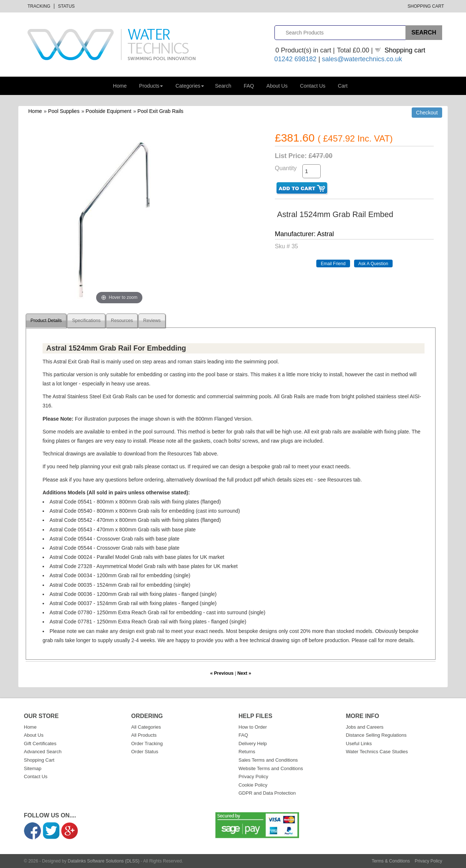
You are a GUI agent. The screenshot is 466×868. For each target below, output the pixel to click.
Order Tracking (147, 744)
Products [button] (151, 86)
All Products (144, 735)
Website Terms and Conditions (271, 768)
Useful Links (359, 744)
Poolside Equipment (108, 111)
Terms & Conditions (391, 861)
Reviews (152, 321)
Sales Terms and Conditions (268, 760)
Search (223, 86)
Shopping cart (405, 50)
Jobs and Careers (365, 727)
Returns (247, 752)
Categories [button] (190, 86)
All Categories (146, 727)
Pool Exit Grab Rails (161, 111)
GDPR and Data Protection (267, 793)
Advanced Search (43, 752)
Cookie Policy (253, 785)
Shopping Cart (426, 6)
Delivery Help (253, 744)
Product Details (46, 321)
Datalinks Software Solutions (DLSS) (104, 861)
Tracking (39, 6)
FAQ (249, 86)
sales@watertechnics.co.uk (362, 59)
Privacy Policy (253, 777)
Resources (122, 321)
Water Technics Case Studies (377, 752)
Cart (343, 86)
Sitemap (33, 768)
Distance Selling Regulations (376, 735)
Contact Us (313, 86)
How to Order (253, 727)
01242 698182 (296, 59)
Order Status (145, 752)
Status (66, 6)
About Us (277, 86)
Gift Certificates (40, 744)
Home (120, 86)
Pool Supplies (64, 111)
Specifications (86, 321)
